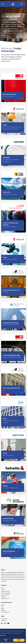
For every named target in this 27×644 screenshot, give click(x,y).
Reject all (6, 640)
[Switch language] (22, 4)
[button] (3, 4)
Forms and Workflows (6, 593)
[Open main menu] (5, 4)
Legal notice (4, 621)
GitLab (3, 609)
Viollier (13, 127)
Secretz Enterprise (5, 612)
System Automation (5, 591)
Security (3, 590)
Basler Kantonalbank (13, 552)
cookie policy (3, 635)
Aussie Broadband (13, 520)
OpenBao (3, 610)
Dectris (13, 454)
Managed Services (5, 598)
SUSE (2, 607)
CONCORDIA (13, 160)
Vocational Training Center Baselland (13, 225)
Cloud (2, 588)
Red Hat (3, 605)
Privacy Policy (4, 619)
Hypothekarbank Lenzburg (13, 324)
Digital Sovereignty (5, 595)
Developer (3, 597)
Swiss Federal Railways (13, 95)
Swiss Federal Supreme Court (13, 291)
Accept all (19, 640)
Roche (13, 421)
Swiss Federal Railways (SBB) (13, 356)
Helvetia (13, 487)
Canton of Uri (13, 193)
